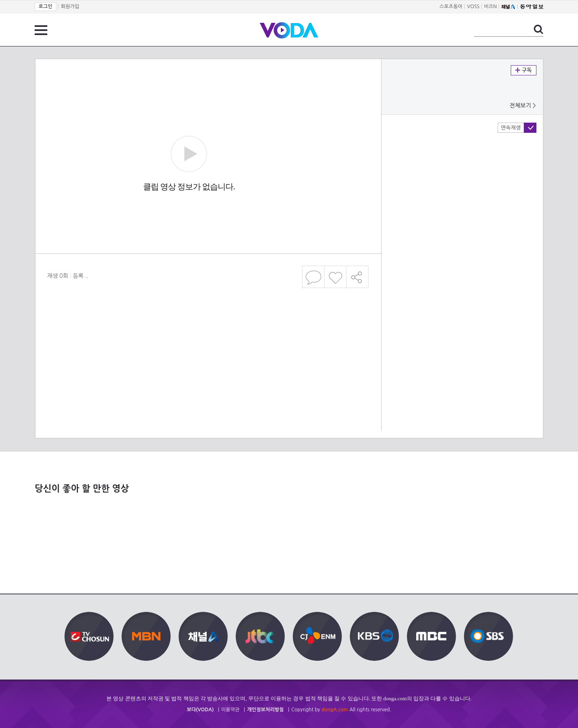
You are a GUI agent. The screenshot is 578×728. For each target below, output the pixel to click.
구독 (524, 70)
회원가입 (70, 7)
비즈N (491, 7)
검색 (538, 29)
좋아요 (335, 277)
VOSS (473, 7)
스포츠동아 (451, 7)
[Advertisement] (208, 323)
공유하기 (357, 277)
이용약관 (231, 710)
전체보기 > (523, 106)
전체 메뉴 (41, 30)
